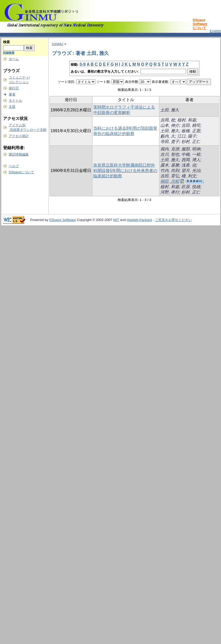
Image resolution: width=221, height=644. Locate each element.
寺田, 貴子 (170, 142)
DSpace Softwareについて (200, 24)
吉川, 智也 (170, 154)
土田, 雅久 (170, 110)
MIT (116, 220)
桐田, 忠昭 (170, 181)
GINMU (58, 44)
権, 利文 (189, 176)
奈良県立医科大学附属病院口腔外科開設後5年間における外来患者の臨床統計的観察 (125, 171)
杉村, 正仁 (191, 142)
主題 (12, 107)
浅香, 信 (189, 165)
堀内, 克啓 (170, 149)
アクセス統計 (19, 136)
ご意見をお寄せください (173, 220)
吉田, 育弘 (170, 176)
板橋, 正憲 (191, 131)
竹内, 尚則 (170, 171)
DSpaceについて (21, 172)
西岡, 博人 (191, 160)
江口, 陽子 (187, 136)
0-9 (83, 64)
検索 (6, 42)
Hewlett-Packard (139, 220)
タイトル (15, 100)
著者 (12, 94)
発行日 (14, 88)
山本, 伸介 (170, 125)
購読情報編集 (19, 154)
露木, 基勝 (170, 165)
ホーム (14, 59)
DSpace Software (63, 220)
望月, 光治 (191, 171)
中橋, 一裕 (191, 154)
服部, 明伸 (191, 149)
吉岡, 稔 (168, 120)
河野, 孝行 (170, 192)
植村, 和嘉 (187, 120)
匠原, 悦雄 (191, 187)
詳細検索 (9, 53)
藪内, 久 (168, 136)
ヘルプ (14, 166)
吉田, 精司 (191, 125)
